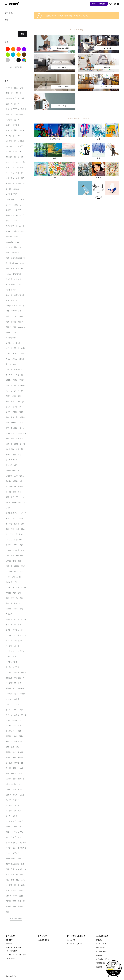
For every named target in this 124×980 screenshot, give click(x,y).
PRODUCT (9, 944)
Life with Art (71, 940)
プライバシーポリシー (103, 959)
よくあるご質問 (101, 944)
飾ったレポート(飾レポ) (75, 944)
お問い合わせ (100, 948)
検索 (22, 34)
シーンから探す (12, 951)
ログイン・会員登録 (99, 4)
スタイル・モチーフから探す (16, 955)
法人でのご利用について (104, 951)
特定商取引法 (100, 963)
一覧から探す (11, 958)
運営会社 (99, 940)
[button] (55, 139)
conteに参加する (43, 940)
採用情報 (99, 967)
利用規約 (99, 955)
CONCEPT (9, 940)
